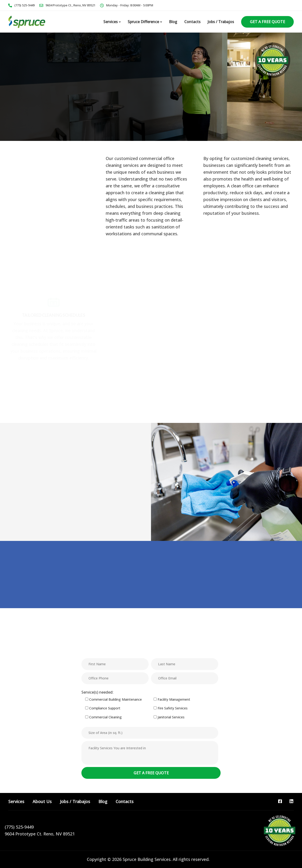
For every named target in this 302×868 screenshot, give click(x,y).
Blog (173, 22)
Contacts (192, 22)
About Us (42, 801)
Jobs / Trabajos (221, 22)
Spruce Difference (143, 22)
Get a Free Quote (267, 22)
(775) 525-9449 (19, 827)
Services (111, 22)
